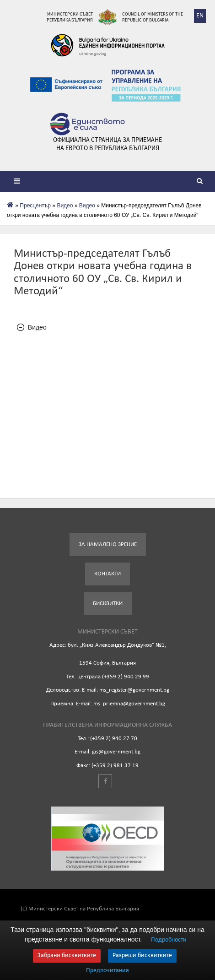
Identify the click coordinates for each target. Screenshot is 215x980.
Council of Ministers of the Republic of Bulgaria (153, 17)
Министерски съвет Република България (70, 17)
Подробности (169, 940)
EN (200, 16)
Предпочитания (107, 971)
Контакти (107, 574)
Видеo (65, 206)
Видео (87, 206)
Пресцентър (35, 206)
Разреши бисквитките (142, 956)
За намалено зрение (108, 544)
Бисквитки (108, 604)
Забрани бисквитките (67, 956)
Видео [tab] (32, 328)
